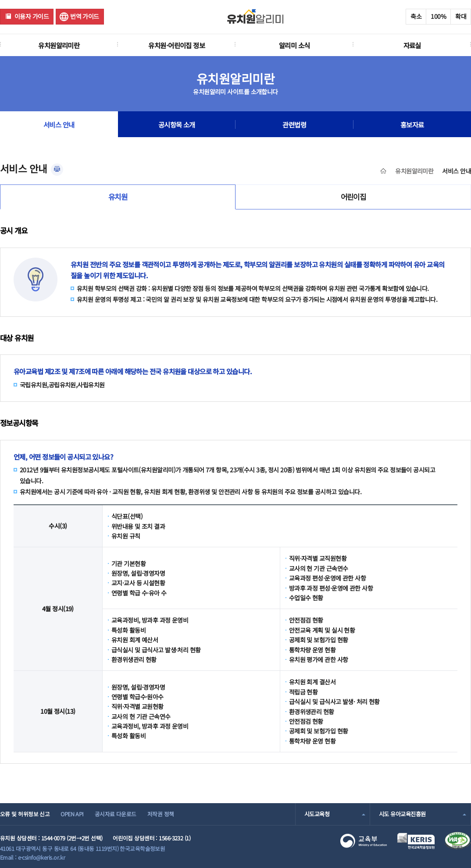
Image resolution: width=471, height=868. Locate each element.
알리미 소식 (294, 45)
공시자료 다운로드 (116, 814)
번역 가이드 (85, 16)
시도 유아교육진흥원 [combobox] (402, 814)
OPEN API (72, 814)
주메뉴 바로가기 (0, 0)
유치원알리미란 (59, 45)
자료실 (412, 45)
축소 (416, 16)
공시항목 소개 (177, 124)
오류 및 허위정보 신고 (25, 814)
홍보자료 (412, 124)
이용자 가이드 (32, 16)
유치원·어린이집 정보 (177, 45)
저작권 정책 (161, 814)
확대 (461, 16)
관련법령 (294, 124)
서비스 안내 (59, 124)
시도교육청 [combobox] (317, 814)
